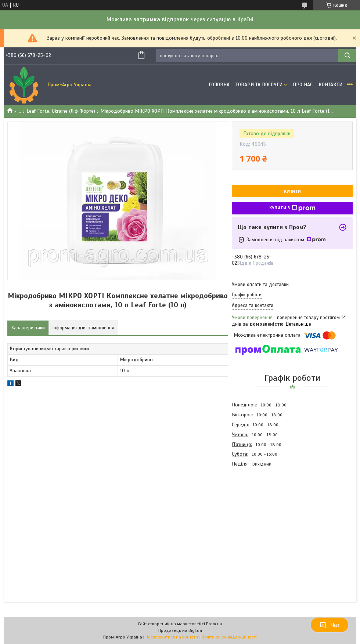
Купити (292, 191)
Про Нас (303, 85)
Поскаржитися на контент (172, 637)
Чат (330, 625)
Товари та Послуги (259, 85)
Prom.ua (214, 624)
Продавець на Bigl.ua (180, 630)
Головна (219, 85)
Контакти (330, 85)
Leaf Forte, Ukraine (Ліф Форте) (61, 111)
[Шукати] (347, 56)
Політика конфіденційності (229, 637)
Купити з (292, 208)
